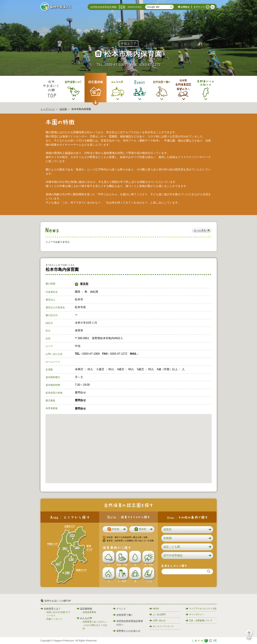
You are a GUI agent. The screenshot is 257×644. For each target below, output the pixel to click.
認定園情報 (84, 609)
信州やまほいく (56, 7)
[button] (202, 230)
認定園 (63, 109)
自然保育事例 (89, 612)
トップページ (48, 109)
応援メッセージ (54, 619)
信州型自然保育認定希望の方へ (128, 623)
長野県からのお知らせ (127, 631)
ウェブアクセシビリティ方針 (201, 609)
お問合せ (185, 7)
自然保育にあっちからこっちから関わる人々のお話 (95, 625)
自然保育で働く (123, 615)
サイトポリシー (195, 614)
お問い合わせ (157, 620)
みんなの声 (84, 618)
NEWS (154, 609)
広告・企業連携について (199, 620)
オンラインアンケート (162, 626)
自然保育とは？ (51, 609)
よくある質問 (157, 614)
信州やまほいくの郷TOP (58, 601)
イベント (119, 609)
